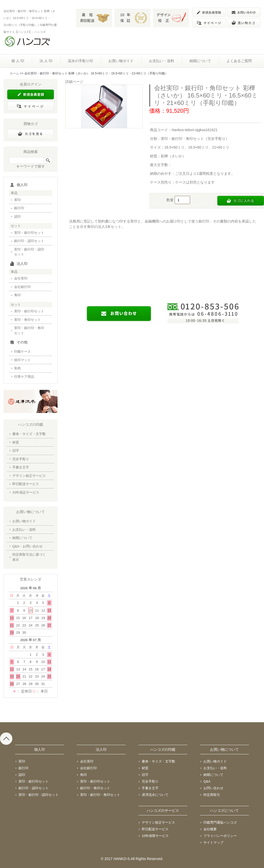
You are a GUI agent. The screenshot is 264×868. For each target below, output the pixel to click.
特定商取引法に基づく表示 (29, 557)
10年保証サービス (26, 492)
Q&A (207, 781)
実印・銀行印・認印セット (29, 252)
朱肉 (17, 368)
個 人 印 (18, 61)
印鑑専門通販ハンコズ (220, 822)
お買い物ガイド (121, 61)
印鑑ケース (22, 351)
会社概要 (210, 829)
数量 (171, 200)
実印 (17, 200)
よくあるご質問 (239, 61)
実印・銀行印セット (29, 233)
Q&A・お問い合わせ (27, 546)
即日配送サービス (26, 484)
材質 (16, 442)
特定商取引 (212, 795)
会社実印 (21, 278)
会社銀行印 (22, 287)
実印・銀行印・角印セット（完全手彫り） (195, 139)
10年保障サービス (155, 836)
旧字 (16, 451)
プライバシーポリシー (220, 836)
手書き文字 (21, 467)
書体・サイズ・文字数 (29, 434)
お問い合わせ (213, 788)
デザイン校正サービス (29, 476)
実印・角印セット (27, 320)
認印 (17, 216)
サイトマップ (213, 842)
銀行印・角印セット (95, 788)
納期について (200, 61)
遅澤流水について (155, 795)
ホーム (14, 73)
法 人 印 (46, 61)
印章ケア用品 (24, 377)
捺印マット (22, 360)
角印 (17, 295)
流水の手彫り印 (80, 61)
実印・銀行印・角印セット (29, 330)
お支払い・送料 (162, 61)
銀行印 (19, 208)
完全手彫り (21, 459)
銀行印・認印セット (29, 241)
